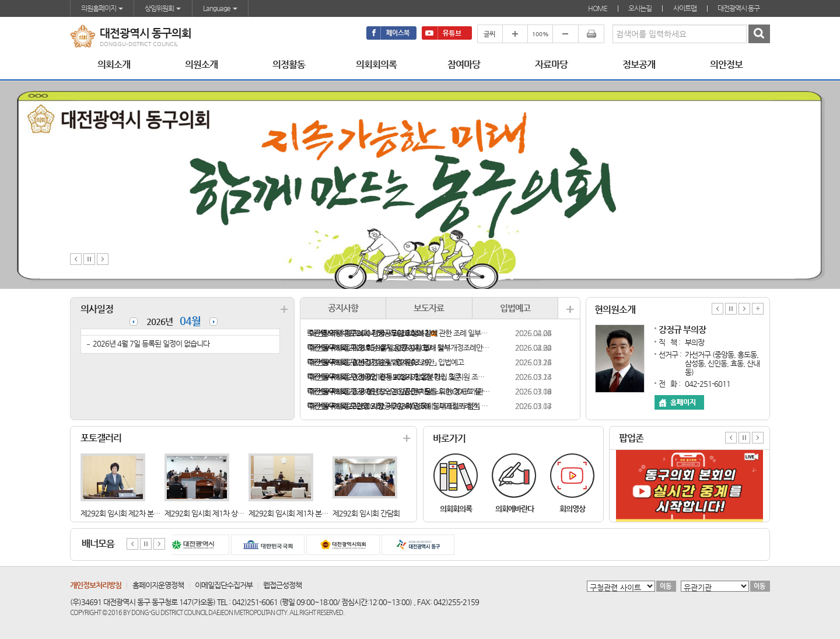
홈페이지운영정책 (158, 585)
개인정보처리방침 (96, 585)
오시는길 (640, 8)
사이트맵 (685, 8)
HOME (598, 8)
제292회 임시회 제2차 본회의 (123, 513)
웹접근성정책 (282, 585)
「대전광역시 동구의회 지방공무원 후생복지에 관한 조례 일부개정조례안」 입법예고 (399, 333)
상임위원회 (163, 8)
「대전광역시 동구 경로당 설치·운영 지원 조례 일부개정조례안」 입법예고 (399, 348)
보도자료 (429, 308)
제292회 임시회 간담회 (366, 513)
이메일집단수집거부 (224, 585)
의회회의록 (456, 509)
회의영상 (572, 509)
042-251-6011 (708, 384)
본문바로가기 (0, 0)
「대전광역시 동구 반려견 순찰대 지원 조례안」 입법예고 (386, 362)
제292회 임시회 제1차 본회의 (291, 513)
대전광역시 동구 (738, 8)
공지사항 (343, 308)
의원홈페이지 (102, 8)
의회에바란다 (514, 509)
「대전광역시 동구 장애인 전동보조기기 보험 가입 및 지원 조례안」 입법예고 (399, 377)
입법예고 (515, 308)
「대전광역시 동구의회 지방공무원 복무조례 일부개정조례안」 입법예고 (399, 406)
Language (220, 8)
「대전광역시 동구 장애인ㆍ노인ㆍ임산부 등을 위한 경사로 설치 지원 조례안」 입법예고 (399, 391)
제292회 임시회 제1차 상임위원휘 (214, 513)
